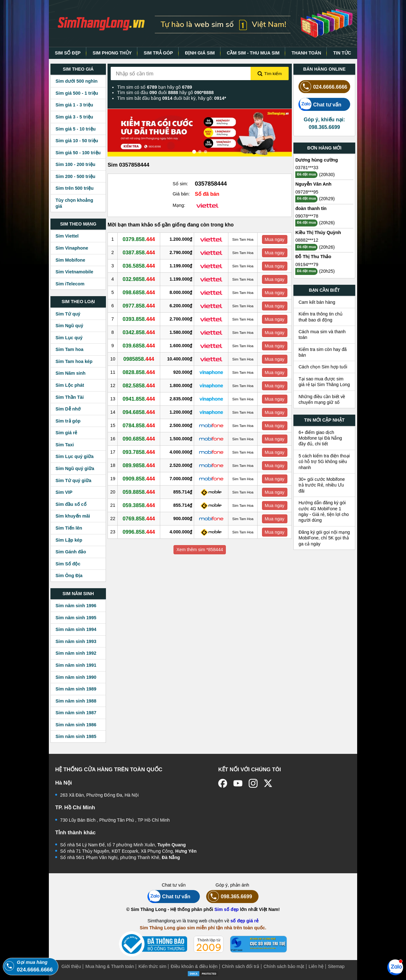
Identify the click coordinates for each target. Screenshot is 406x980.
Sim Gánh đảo (71, 552)
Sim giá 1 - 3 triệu (74, 105)
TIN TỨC (342, 53)
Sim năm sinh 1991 (76, 665)
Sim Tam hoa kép (74, 361)
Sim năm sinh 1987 (76, 713)
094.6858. (140, 412)
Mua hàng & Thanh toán (110, 966)
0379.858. (140, 239)
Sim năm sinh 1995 (76, 618)
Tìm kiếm (270, 74)
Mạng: (179, 205)
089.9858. (140, 465)
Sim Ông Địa (69, 576)
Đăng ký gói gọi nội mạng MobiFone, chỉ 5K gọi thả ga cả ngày (324, 538)
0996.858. (140, 532)
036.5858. (140, 266)
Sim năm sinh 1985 (76, 736)
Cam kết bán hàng (317, 302)
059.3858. (140, 505)
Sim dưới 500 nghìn (77, 81)
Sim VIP (64, 492)
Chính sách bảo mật (284, 966)
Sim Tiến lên (69, 528)
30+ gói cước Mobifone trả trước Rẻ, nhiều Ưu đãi (322, 485)
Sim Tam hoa (69, 349)
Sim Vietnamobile (74, 272)
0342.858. (140, 332)
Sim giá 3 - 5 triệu (74, 117)
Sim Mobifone (70, 260)
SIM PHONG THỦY (112, 53)
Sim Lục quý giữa (75, 456)
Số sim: (180, 184)
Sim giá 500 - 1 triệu (77, 93)
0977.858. (140, 306)
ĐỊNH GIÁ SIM (200, 53)
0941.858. (140, 399)
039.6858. (140, 346)
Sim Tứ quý (68, 314)
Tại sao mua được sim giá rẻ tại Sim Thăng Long (324, 382)
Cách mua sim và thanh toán (322, 334)
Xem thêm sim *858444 (200, 550)
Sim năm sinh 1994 (76, 629)
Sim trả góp (68, 421)
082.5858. (140, 385)
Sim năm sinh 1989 (76, 689)
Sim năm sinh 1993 (76, 641)
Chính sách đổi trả (241, 966)
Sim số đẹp (227, 909)
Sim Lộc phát (70, 385)
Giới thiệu (71, 966)
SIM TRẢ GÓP (158, 53)
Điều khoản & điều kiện (194, 966)
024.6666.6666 (323, 87)
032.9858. (140, 279)
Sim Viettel (67, 236)
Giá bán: (181, 194)
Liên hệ (316, 966)
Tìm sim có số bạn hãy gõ (154, 87)
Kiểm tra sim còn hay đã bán (323, 352)
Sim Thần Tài (70, 397)
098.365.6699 (229, 897)
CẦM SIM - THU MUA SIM (253, 53)
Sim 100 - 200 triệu (75, 164)
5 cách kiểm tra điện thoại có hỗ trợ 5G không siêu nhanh (324, 462)
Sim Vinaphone (72, 248)
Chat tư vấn (320, 104)
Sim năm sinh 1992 (76, 653)
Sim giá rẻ (66, 433)
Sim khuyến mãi (73, 516)
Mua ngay (275, 239)
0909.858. (140, 479)
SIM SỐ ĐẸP (68, 53)
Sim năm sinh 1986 (76, 725)
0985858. (140, 359)
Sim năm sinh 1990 (76, 677)
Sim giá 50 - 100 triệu (78, 153)
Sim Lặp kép (69, 540)
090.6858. (140, 439)
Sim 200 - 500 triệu (75, 176)
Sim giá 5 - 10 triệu (75, 129)
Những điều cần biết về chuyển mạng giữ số (322, 399)
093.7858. (140, 452)
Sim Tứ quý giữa (73, 480)
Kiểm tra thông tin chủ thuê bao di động (321, 317)
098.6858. (140, 292)
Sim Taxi (65, 445)
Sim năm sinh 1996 (76, 606)
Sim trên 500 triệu (75, 188)
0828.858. (140, 372)
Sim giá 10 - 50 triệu (77, 141)
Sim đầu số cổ (71, 504)
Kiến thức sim (152, 966)
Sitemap (336, 966)
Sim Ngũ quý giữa (75, 468)
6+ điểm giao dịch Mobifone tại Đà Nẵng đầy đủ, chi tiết (320, 438)
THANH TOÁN (306, 53)
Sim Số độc (68, 564)
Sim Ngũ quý (69, 326)
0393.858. (140, 319)
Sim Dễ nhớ (68, 409)
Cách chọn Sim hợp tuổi (323, 367)
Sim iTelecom (70, 284)
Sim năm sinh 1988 (76, 701)
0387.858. (140, 252)
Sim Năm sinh (71, 373)
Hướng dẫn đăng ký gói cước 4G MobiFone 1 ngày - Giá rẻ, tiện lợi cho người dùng (324, 511)
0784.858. (140, 425)
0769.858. (140, 519)
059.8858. (140, 492)
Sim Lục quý (69, 338)
